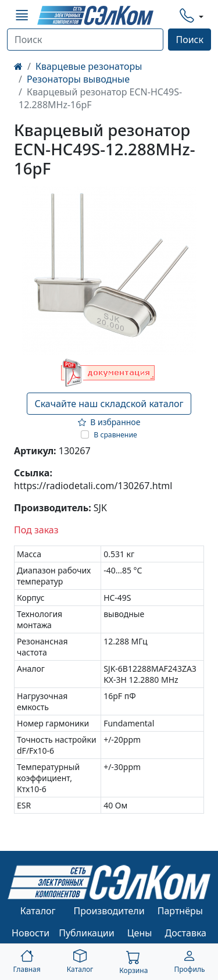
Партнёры (180, 911)
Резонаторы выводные (78, 79)
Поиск (190, 40)
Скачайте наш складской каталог (109, 404)
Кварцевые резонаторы (89, 66)
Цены (140, 933)
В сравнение (115, 435)
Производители (109, 911)
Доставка (186, 933)
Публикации (87, 933)
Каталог (38, 911)
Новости (31, 933)
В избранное (109, 422)
